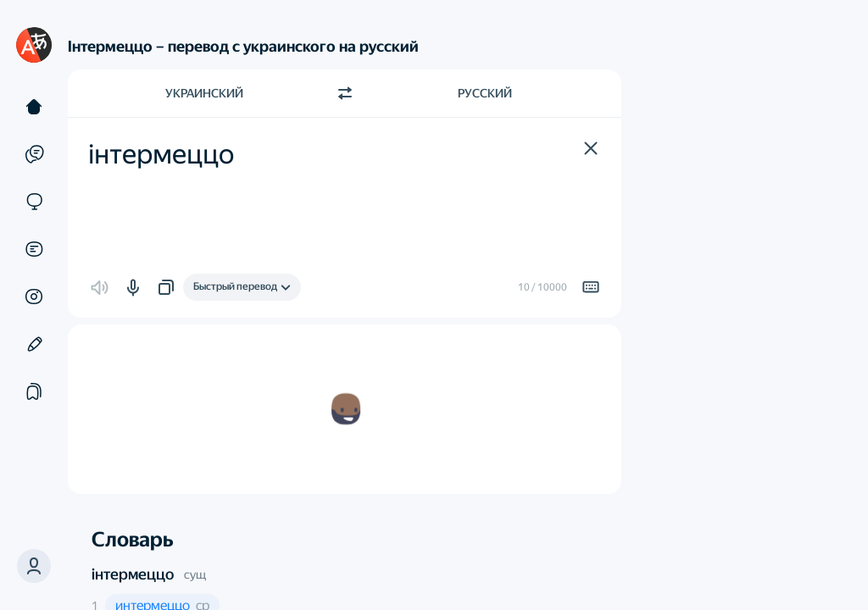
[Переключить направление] (345, 93)
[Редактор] (34, 344)
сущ (195, 574)
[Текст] (34, 107)
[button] (34, 566)
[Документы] (34, 249)
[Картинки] (34, 297)
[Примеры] (34, 154)
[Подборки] (34, 391)
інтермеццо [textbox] (161, 154)
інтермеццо (133, 574)
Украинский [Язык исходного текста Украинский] (204, 93)
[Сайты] (34, 202)
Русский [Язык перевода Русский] (485, 93)
